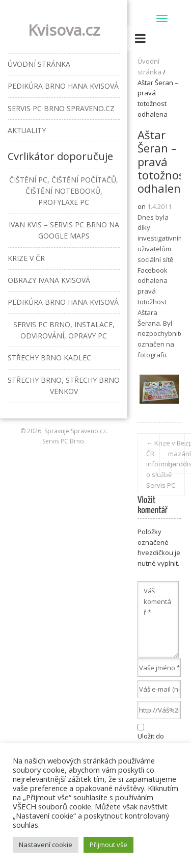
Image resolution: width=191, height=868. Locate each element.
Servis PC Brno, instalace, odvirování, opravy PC (64, 330)
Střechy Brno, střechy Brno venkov (64, 386)
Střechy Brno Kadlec (49, 358)
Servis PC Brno (63, 441)
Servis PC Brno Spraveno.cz (61, 108)
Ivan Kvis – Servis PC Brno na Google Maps (64, 230)
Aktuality (27, 130)
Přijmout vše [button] (108, 845)
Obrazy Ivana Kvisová (49, 280)
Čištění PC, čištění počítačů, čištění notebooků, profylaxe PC (64, 191)
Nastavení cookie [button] (46, 845)
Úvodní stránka (39, 64)
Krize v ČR (26, 258)
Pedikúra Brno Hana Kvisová (63, 86)
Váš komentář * (158, 619)
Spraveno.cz (88, 431)
